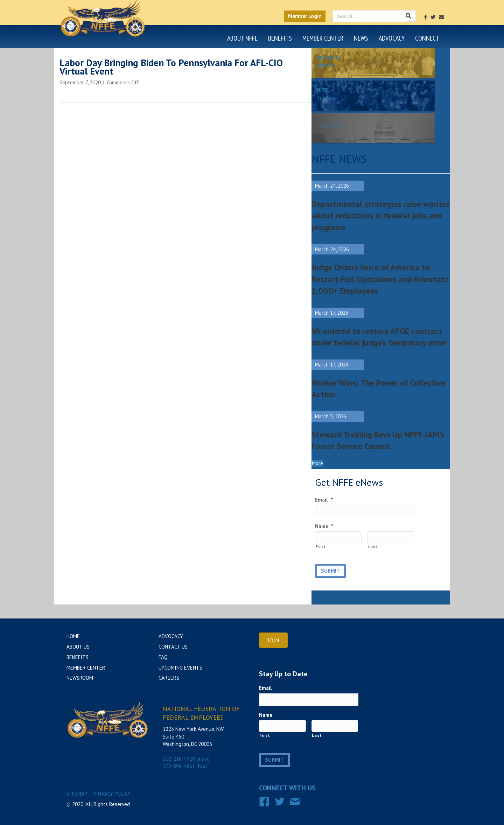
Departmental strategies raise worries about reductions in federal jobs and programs (380, 216)
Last (373, 547)
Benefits (280, 38)
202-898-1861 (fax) (185, 766)
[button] (317, 463)
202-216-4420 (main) (186, 759)
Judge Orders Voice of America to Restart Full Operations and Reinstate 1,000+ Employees (380, 279)
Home (73, 636)
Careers (169, 678)
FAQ (163, 657)
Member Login (305, 16)
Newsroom (80, 678)
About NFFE (242, 38)
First (321, 547)
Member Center (323, 38)
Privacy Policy (112, 793)
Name (324, 526)
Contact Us (173, 647)
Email (324, 500)
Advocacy (392, 38)
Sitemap (77, 793)
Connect (427, 38)
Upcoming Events (180, 668)
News (361, 38)
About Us (78, 647)
